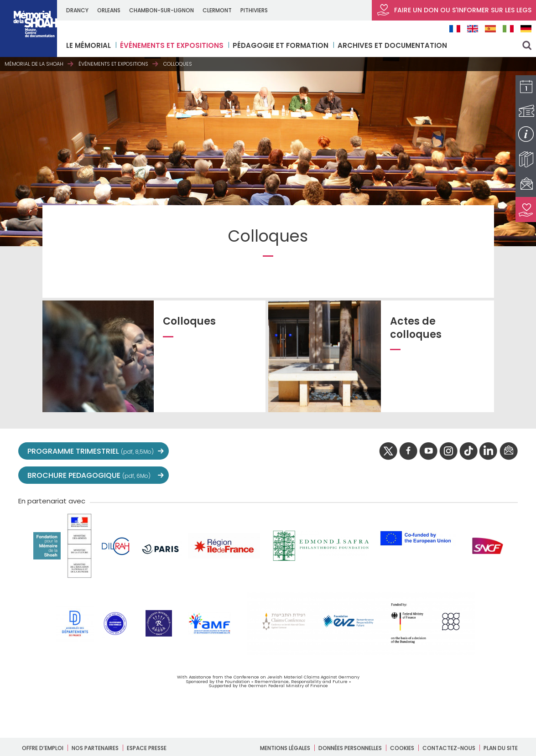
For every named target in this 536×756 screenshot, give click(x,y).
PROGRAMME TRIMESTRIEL (91, 451)
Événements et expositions (172, 45)
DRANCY (77, 10)
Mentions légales (285, 748)
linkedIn (489, 451)
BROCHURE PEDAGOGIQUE (89, 475)
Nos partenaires (95, 748)
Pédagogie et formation (281, 45)
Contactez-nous (449, 748)
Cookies (402, 748)
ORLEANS (109, 10)
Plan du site (501, 748)
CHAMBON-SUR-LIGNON (161, 10)
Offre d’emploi (43, 748)
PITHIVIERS (254, 10)
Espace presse (147, 748)
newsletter (509, 451)
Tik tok (468, 451)
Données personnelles (350, 748)
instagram (448, 451)
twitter (388, 451)
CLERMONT (217, 10)
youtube (428, 451)
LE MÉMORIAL (88, 45)
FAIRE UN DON (454, 10)
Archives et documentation (392, 45)
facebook (408, 451)
